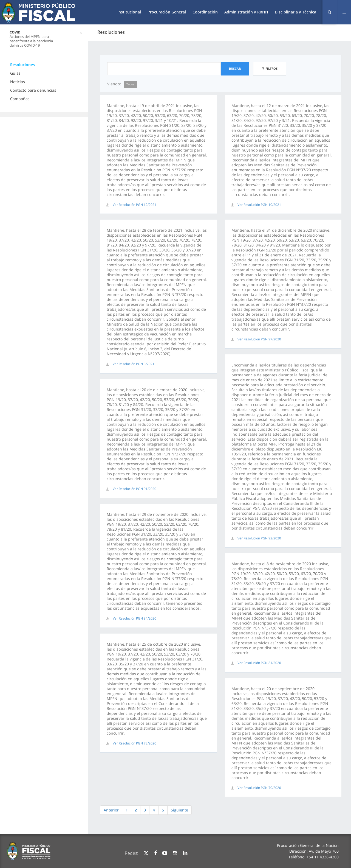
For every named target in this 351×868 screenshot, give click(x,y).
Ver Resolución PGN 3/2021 (134, 364)
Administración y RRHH (246, 12)
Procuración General (167, 12)
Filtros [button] (270, 68)
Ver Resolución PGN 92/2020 (259, 538)
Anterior (111, 810)
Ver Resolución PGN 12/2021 (135, 205)
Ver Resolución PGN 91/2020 (135, 489)
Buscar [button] (235, 68)
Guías (15, 73)
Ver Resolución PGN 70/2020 (259, 788)
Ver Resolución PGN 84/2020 (135, 618)
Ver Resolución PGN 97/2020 (259, 339)
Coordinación (205, 12)
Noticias (18, 82)
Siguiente (179, 810)
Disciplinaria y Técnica (295, 12)
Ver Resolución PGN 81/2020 (259, 663)
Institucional (129, 12)
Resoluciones (22, 65)
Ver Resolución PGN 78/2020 (135, 743)
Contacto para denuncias (33, 90)
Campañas (20, 99)
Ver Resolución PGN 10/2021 (259, 205)
